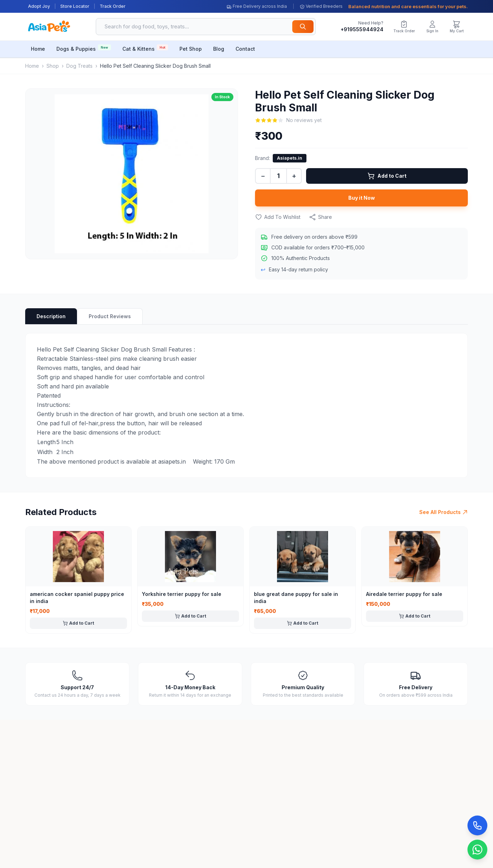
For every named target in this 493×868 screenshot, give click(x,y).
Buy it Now (362, 198)
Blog (219, 49)
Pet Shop (191, 49)
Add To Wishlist (278, 217)
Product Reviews (110, 316)
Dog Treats (79, 66)
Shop (53, 66)
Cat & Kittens (145, 48)
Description (51, 316)
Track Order (113, 6)
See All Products (444, 512)
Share (320, 217)
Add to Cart (387, 176)
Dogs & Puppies (84, 48)
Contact (245, 49)
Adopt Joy (39, 6)
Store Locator (75, 6)
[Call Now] (477, 825)
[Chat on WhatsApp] (477, 850)
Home (38, 49)
